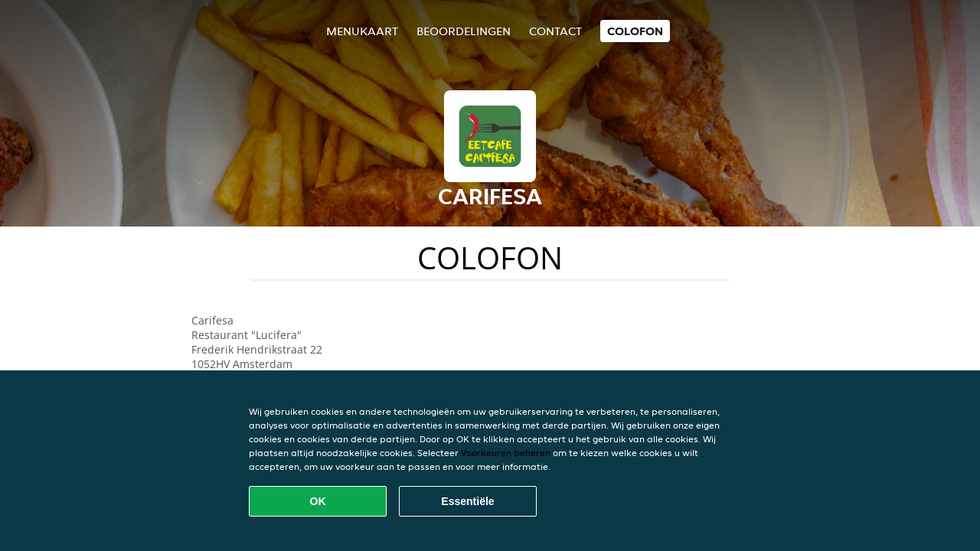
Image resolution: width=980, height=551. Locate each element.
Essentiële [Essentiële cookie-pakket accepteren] (467, 501)
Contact (555, 31)
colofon (635, 31)
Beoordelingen (464, 31)
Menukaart (362, 31)
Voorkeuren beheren (506, 453)
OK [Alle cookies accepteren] (318, 501)
